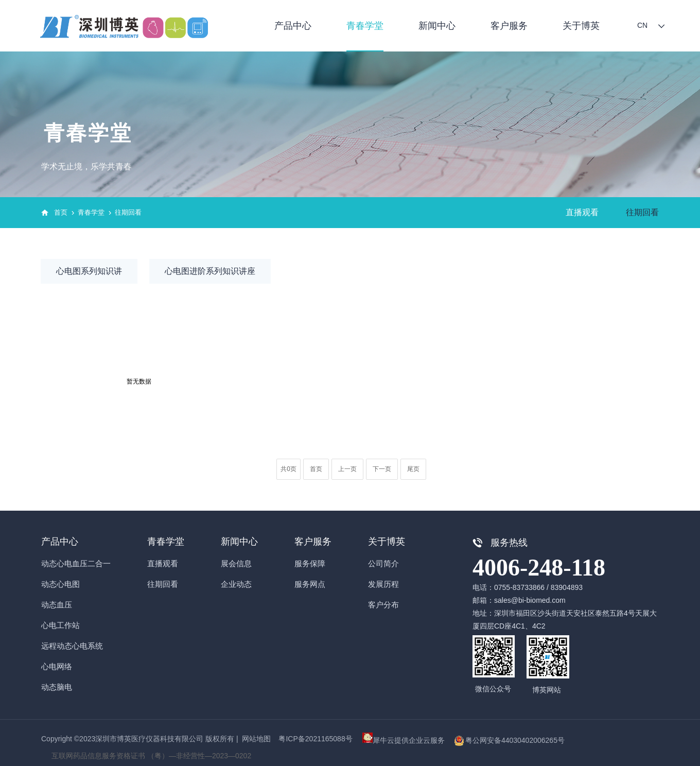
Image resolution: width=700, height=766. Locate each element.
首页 (61, 212)
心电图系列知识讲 (89, 271)
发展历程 (383, 584)
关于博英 (581, 26)
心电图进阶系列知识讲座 (210, 271)
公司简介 (383, 563)
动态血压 (57, 605)
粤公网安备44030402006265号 (515, 740)
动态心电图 (60, 584)
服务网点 (310, 584)
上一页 (347, 469)
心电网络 (57, 666)
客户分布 (383, 605)
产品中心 (293, 26)
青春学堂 (365, 26)
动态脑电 (57, 687)
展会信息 (236, 563)
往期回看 (128, 212)
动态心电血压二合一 (76, 563)
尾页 (413, 469)
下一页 (382, 469)
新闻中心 (437, 26)
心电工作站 (60, 625)
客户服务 (509, 26)
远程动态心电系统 (72, 646)
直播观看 (582, 212)
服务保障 (310, 563)
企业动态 (236, 584)
